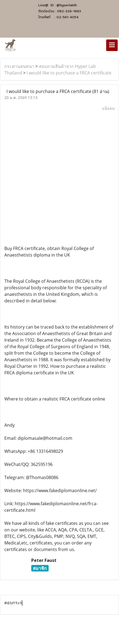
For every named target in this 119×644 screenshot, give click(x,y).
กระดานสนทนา (19, 66)
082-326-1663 (69, 11)
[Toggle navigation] (112, 45)
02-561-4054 (68, 17)
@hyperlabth (67, 5)
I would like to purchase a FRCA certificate (69, 73)
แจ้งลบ (108, 108)
